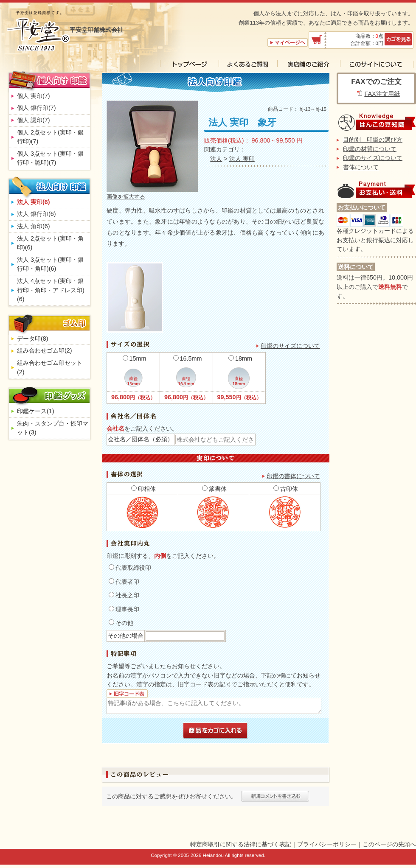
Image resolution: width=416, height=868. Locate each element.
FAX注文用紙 (382, 94)
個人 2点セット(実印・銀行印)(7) (50, 137)
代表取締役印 (130, 568)
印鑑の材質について (370, 149)
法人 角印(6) (34, 226)
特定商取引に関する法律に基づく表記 (241, 844)
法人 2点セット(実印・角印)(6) (50, 243)
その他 (121, 623)
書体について (361, 167)
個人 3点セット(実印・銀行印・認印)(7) (50, 158)
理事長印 (124, 609)
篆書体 (214, 489)
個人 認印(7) (34, 120)
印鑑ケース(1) (36, 411)
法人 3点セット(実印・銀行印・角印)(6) (50, 264)
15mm (135, 358)
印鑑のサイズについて (290, 346)
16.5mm (188, 358)
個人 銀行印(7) (37, 108)
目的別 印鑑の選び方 (373, 140)
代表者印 (124, 582)
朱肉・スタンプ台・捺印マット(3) (53, 428)
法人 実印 (242, 159)
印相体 (143, 489)
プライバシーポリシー (327, 844)
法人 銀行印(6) (37, 214)
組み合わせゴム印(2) (45, 350)
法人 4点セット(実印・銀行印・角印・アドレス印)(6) (51, 290)
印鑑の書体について (293, 476)
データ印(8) (33, 339)
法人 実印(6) (34, 202)
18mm (240, 358)
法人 (216, 159)
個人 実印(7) (34, 96)
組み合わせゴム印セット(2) (50, 367)
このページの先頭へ (389, 844)
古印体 (286, 489)
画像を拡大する (126, 197)
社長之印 (124, 595)
